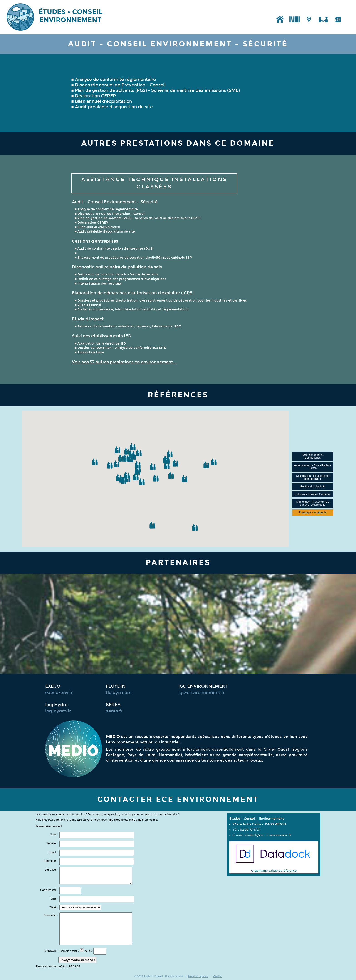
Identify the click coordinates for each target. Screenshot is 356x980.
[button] (110, 465)
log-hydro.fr (58, 711)
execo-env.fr (59, 693)
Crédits (218, 976)
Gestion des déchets (313, 487)
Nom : (54, 835)
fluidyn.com (119, 693)
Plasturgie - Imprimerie (313, 512)
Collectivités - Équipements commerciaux (313, 477)
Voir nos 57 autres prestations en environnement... (124, 362)
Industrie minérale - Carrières (313, 494)
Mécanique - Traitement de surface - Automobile (313, 503)
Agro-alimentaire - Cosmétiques (313, 456)
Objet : (54, 908)
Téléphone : (50, 861)
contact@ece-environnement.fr (268, 835)
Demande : (51, 915)
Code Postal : (49, 890)
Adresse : (52, 870)
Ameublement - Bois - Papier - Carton (313, 467)
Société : (52, 844)
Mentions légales (198, 976)
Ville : (55, 899)
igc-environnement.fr (202, 693)
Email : (53, 852)
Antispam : (51, 951)
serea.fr (114, 711)
